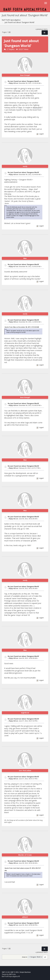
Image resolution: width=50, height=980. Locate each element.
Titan (20, 108)
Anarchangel (25, 75)
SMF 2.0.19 (6, 972)
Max (25, 258)
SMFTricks (12, 974)
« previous (39, 29)
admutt (25, 917)
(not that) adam (25, 771)
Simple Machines (25, 972)
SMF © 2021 (15, 972)
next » (46, 29)
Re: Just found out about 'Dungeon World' (23, 81)
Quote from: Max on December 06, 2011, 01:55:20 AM (22, 327)
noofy (25, 166)
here (22, 415)
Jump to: (25, 957)
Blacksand (37, 108)
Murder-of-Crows (25, 855)
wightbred (25, 713)
